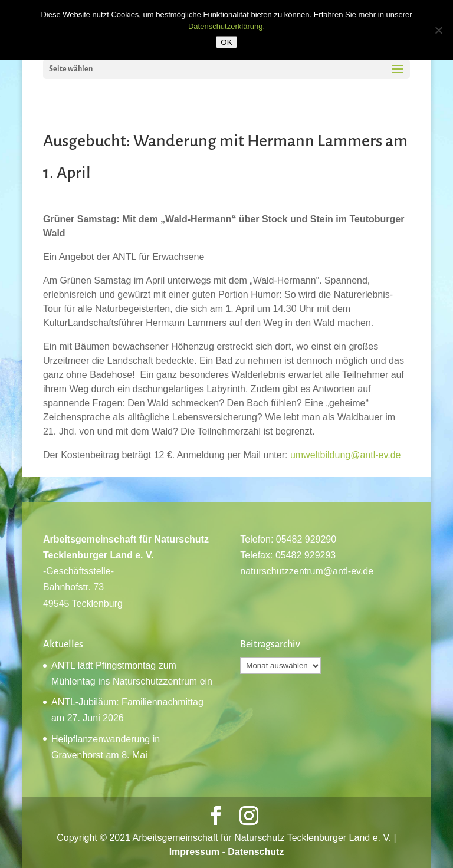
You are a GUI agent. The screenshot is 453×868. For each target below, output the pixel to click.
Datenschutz (256, 852)
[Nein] (438, 30)
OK (226, 42)
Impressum (194, 852)
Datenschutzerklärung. (226, 26)
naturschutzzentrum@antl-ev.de (307, 571)
